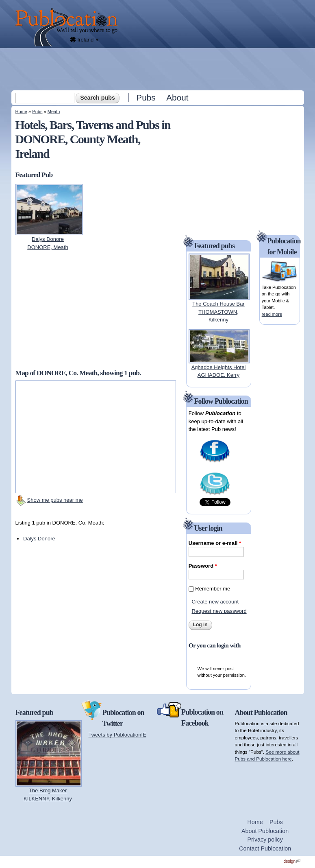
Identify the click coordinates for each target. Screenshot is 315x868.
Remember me (213, 589)
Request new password (219, 611)
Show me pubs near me (55, 500)
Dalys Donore (39, 539)
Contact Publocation (265, 848)
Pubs (146, 97)
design (292, 861)
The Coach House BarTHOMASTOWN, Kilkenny (218, 312)
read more (272, 314)
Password (203, 566)
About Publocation (265, 831)
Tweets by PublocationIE (117, 735)
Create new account (215, 602)
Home (21, 112)
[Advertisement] (159, 69)
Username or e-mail (215, 543)
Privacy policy (265, 840)
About (177, 97)
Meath (54, 112)
